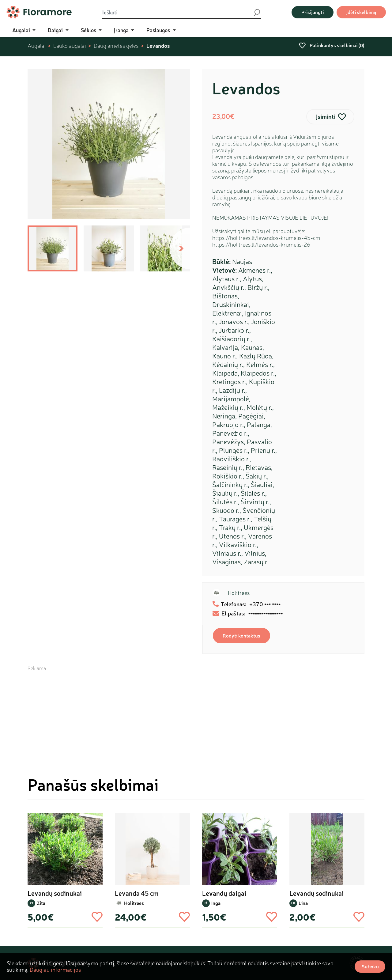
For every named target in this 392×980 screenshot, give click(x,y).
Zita (41, 903)
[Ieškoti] (178, 12)
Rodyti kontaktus (241, 636)
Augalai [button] (22, 30)
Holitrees (239, 593)
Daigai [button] (56, 30)
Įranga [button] (122, 30)
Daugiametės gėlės (116, 46)
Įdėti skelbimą (361, 12)
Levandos (158, 46)
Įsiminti (326, 117)
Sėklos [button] (89, 30)
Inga (216, 903)
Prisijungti (313, 12)
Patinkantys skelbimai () (332, 45)
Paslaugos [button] (159, 30)
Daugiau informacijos (55, 970)
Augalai (36, 46)
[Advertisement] (196, 714)
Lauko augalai (70, 46)
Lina (303, 903)
